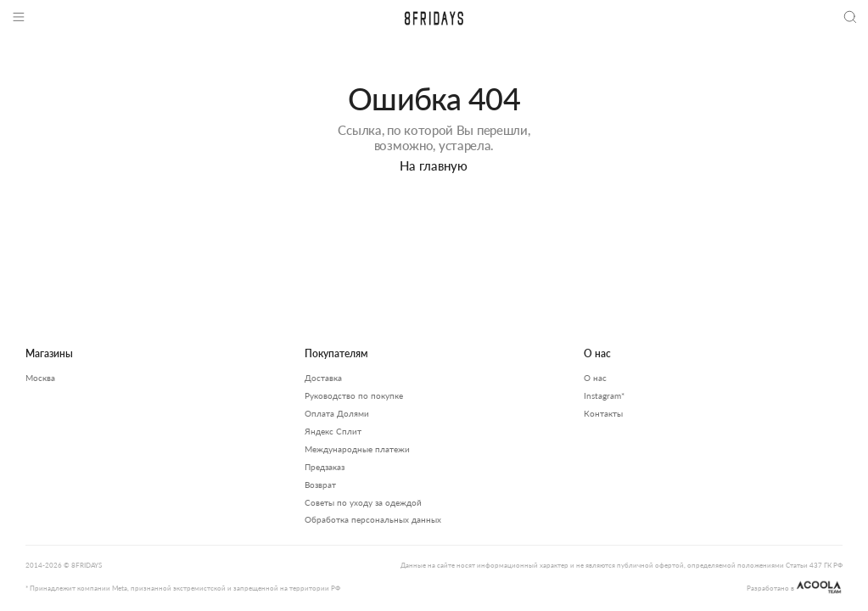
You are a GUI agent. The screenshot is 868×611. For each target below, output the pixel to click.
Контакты (603, 413)
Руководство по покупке (354, 395)
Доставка (323, 378)
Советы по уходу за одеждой (363, 502)
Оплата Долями (337, 413)
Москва (40, 378)
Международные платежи (357, 449)
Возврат (320, 485)
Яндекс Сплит (333, 431)
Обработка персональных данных (373, 519)
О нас (595, 378)
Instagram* (604, 395)
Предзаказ (325, 467)
